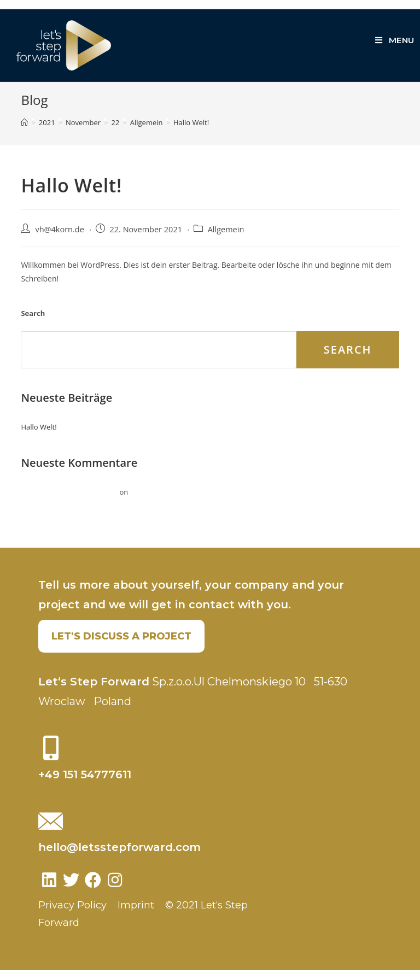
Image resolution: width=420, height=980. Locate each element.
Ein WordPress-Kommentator (69, 502)
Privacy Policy (72, 915)
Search (33, 323)
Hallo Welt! (39, 437)
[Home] (24, 132)
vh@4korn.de (59, 239)
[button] (121, 646)
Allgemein (226, 239)
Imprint (136, 915)
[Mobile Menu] (395, 40)
